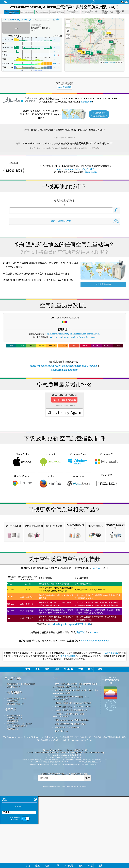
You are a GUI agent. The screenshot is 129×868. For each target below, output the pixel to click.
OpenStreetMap (110, 62)
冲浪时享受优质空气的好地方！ (68, 833)
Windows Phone (78, 495)
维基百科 (80, 738)
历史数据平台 (13, 835)
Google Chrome (23, 517)
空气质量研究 (13, 799)
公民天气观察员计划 (64, 812)
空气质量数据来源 (15, 821)
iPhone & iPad (23, 495)
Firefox (51, 517)
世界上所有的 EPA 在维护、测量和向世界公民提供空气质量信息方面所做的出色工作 (75, 791)
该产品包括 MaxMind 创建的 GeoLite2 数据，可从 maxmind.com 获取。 (75, 798)
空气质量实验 (13, 807)
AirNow (96, 674)
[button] (83, 54)
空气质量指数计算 (15, 824)
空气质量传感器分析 (16, 810)
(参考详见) (64, 706)
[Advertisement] (65, 394)
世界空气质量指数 (110, 759)
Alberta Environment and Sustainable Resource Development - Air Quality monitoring (65, 859)
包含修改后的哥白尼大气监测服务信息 (71, 816)
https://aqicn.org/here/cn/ (64, 137)
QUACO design (62, 837)
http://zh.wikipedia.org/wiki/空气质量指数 (69, 730)
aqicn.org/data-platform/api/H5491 (76, 169)
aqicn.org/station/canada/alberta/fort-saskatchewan (73, 337)
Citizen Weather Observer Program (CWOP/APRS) (65, 856)
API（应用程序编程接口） (18, 832)
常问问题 (10, 816)
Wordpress (78, 517)
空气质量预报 (13, 827)
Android (51, 495)
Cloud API (106, 516)
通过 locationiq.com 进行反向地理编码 (72, 826)
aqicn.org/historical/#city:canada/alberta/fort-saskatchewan (73, 334)
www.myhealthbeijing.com (95, 747)
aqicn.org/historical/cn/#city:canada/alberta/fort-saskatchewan (63, 366)
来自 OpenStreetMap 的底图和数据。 (71, 830)
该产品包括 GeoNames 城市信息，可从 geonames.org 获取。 (70, 804)
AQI (17, 20)
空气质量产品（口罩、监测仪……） (22, 829)
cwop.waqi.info (84, 812)
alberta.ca (87, 102)
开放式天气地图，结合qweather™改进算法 (73, 809)
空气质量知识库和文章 (17, 804)
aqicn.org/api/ (91, 172)
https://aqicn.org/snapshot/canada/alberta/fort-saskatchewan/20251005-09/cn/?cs (64, 148)
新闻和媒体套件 (14, 793)
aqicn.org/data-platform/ (64, 370)
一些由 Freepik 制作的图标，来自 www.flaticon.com (68, 821)
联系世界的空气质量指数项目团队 (21, 790)
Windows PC (106, 495)
